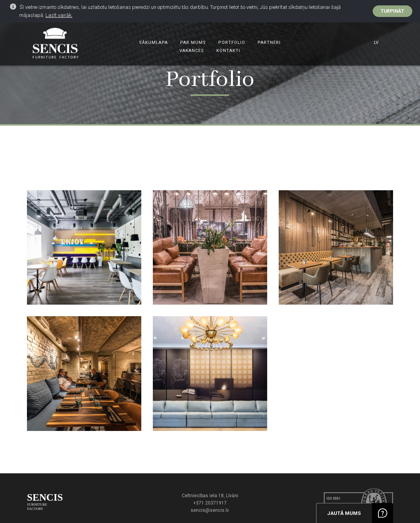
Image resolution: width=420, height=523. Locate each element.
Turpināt (392, 11)
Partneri (269, 43)
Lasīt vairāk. (59, 15)
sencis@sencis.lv (210, 510)
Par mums (193, 43)
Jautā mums (344, 513)
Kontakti (228, 51)
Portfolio (232, 43)
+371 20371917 (210, 503)
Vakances (192, 51)
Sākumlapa (153, 43)
